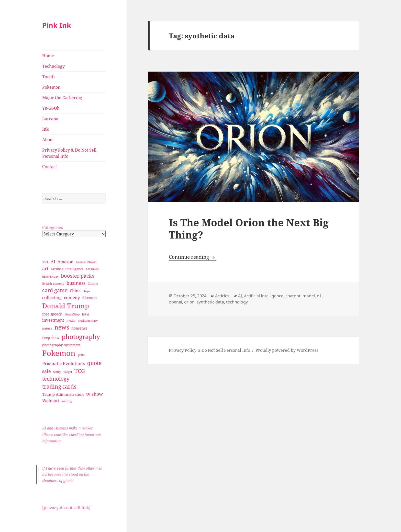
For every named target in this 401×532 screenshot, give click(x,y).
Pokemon (51, 87)
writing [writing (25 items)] (67, 401)
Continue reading (193, 257)
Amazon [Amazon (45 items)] (65, 262)
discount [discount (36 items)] (90, 298)
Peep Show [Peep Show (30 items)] (51, 338)
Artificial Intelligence (264, 296)
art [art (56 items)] (45, 268)
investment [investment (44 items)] (53, 320)
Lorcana (50, 119)
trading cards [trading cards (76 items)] (59, 387)
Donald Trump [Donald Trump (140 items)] (66, 306)
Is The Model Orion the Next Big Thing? (249, 228)
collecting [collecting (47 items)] (52, 297)
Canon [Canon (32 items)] (93, 284)
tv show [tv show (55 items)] (95, 394)
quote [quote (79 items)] (94, 363)
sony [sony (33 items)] (57, 372)
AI (240, 296)
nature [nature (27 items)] (47, 328)
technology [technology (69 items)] (56, 379)
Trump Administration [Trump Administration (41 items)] (63, 394)
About (48, 140)
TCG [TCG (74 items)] (80, 371)
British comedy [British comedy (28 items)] (53, 284)
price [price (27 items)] (81, 355)
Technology (53, 66)
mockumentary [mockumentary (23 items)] (88, 321)
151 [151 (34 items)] (45, 262)
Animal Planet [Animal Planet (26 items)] (86, 262)
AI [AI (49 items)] (53, 262)
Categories (53, 228)
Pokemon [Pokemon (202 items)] (59, 353)
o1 (319, 296)
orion (189, 302)
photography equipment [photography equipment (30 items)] (61, 345)
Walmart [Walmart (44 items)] (51, 401)
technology (237, 302)
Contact (50, 167)
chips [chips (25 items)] (86, 291)
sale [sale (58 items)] (47, 371)
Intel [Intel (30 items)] (86, 314)
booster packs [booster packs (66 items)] (78, 276)
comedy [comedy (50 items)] (72, 297)
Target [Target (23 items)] (68, 372)
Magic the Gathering (62, 98)
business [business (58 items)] (76, 283)
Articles (222, 296)
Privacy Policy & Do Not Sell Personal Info (69, 153)
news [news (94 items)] (62, 327)
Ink (45, 129)
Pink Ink (57, 25)
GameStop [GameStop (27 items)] (72, 314)
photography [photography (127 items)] (81, 336)
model (309, 296)
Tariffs (49, 77)
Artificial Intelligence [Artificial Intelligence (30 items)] (67, 269)
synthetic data (210, 302)
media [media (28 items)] (71, 320)
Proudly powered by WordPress (287, 350)
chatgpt (293, 296)
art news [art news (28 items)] (92, 269)
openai (175, 302)
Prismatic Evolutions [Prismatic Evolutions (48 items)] (64, 363)
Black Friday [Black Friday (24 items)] (50, 276)
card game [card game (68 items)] (55, 290)
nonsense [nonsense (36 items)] (79, 328)
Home (48, 56)
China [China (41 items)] (75, 291)
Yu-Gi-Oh (51, 108)
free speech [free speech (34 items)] (52, 314)
